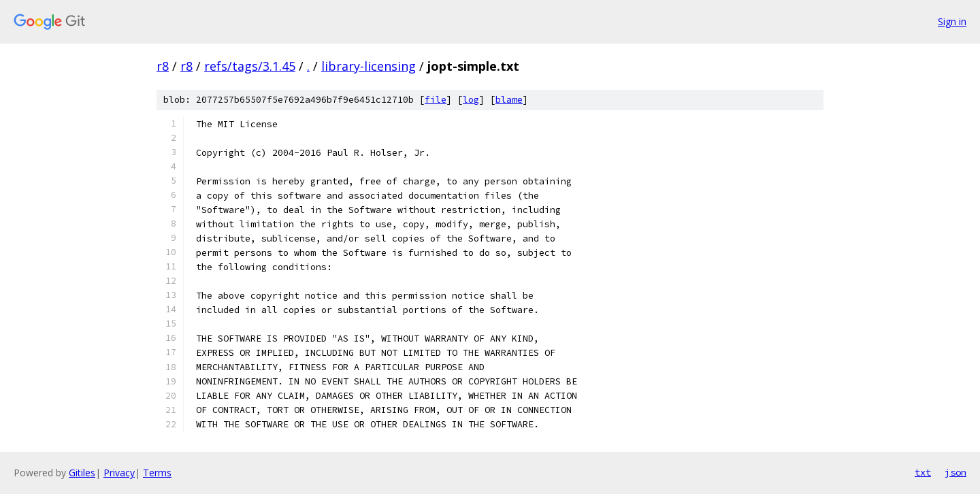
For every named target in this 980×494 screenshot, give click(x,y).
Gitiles (82, 473)
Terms (157, 473)
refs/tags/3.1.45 (250, 66)
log (471, 100)
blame (509, 100)
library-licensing (369, 66)
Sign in (952, 21)
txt (923, 472)
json (955, 472)
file (436, 100)
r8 (163, 66)
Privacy (119, 473)
